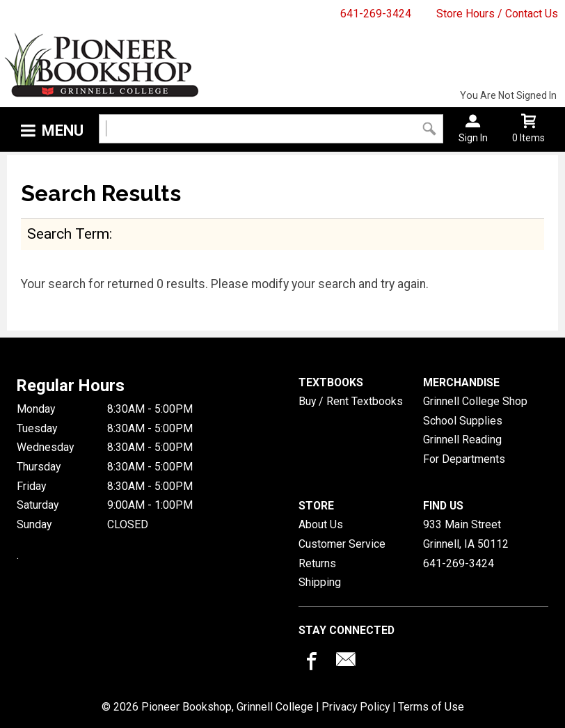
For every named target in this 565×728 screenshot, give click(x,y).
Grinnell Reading (462, 440)
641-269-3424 (376, 14)
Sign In (473, 138)
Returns (317, 563)
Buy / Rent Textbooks (351, 401)
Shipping (320, 582)
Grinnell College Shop (475, 401)
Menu (63, 130)
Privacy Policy (356, 707)
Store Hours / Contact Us (497, 14)
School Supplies (463, 421)
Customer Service (342, 544)
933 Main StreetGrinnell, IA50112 (466, 534)
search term (68, 234)
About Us (321, 524)
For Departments (464, 459)
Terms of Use (431, 707)
